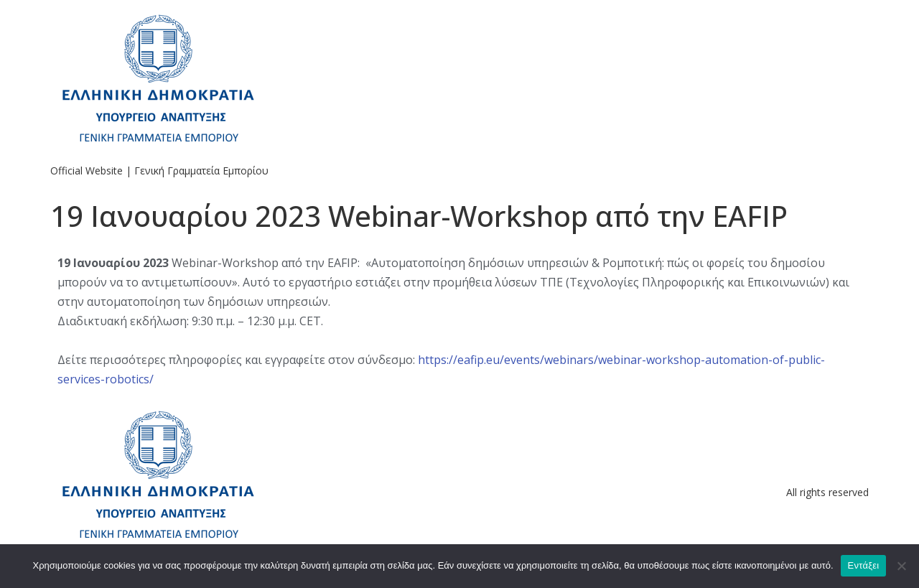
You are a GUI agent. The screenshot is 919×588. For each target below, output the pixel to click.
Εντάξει (864, 565)
